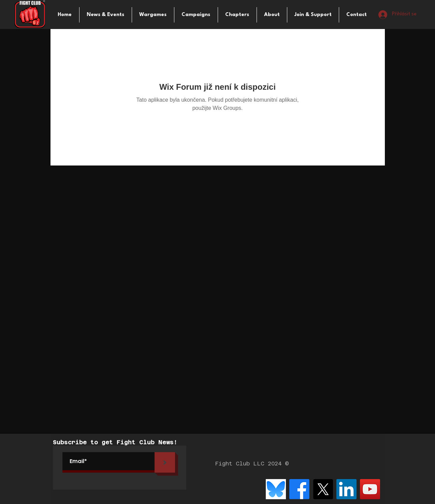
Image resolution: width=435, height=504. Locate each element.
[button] (153, 15)
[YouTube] (370, 489)
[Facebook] (299, 489)
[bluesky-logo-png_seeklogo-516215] (276, 489)
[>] (165, 462)
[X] (323, 489)
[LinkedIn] (346, 489)
